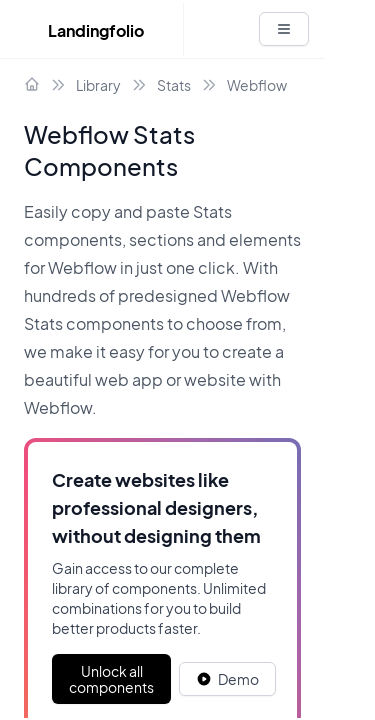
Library (98, 85)
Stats (174, 85)
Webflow (257, 85)
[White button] (284, 29)
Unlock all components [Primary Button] (111, 679)
